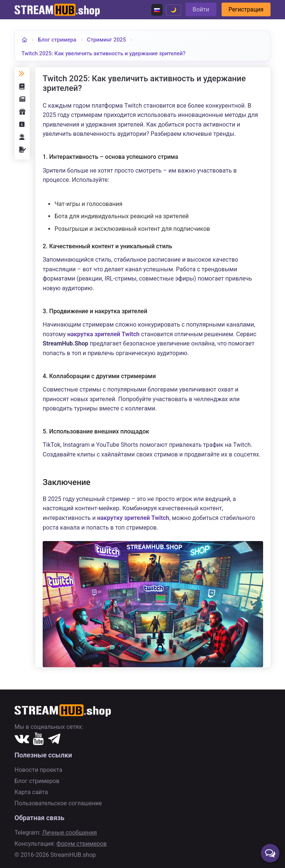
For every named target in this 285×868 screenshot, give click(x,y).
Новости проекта (38, 770)
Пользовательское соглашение (58, 803)
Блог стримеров (37, 781)
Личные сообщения (69, 833)
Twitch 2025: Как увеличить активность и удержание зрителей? (106, 53)
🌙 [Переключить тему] (171, 10)
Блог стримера (58, 39)
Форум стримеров (82, 844)
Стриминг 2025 (108, 39)
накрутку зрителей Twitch (133, 518)
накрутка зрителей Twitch (103, 334)
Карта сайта (31, 792)
